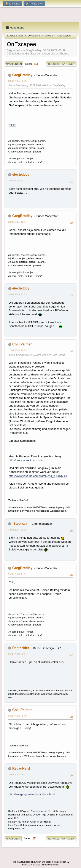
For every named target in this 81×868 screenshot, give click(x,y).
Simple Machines (50, 865)
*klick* (12, 125)
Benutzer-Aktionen (61, 64)
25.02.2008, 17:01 (17, 574)
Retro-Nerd (21, 768)
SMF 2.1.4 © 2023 (31, 865)
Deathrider (21, 648)
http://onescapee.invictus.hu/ (26, 460)
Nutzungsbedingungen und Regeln (36, 862)
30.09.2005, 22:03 (17, 294)
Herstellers (32, 101)
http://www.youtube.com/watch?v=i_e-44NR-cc (38, 476)
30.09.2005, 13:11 (17, 181)
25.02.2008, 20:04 (17, 654)
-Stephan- (20, 524)
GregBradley (22, 75)
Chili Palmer (22, 344)
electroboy (21, 174)
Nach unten (14, 64)
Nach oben (13, 839)
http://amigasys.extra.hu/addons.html (32, 794)
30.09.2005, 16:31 (17, 222)
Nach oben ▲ (62, 862)
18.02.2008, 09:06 (17, 530)
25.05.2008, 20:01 (17, 775)
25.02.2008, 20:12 (17, 716)
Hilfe (14, 862)
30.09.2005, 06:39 (17, 81)
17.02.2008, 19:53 (17, 350)
